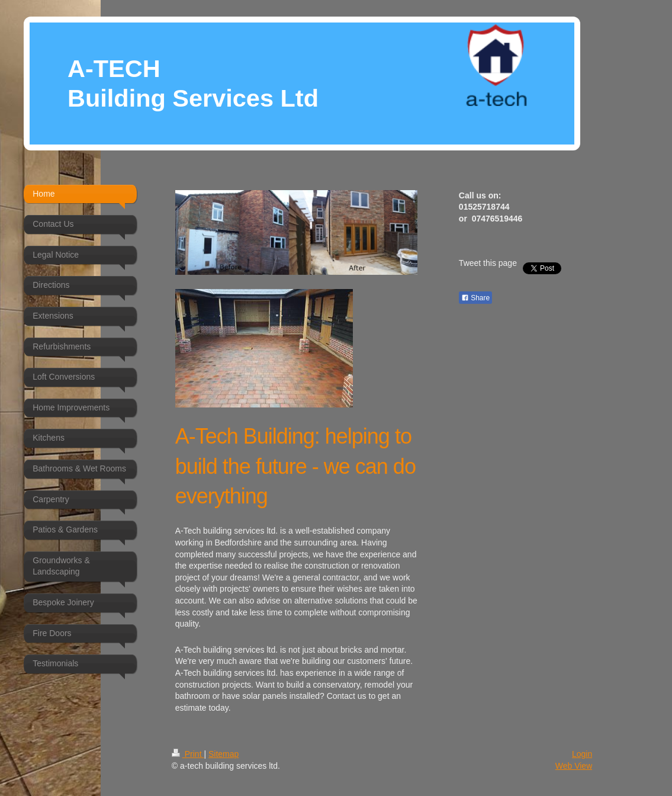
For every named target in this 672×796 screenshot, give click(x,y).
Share (475, 298)
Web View (574, 766)
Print (188, 754)
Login (582, 754)
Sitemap (224, 754)
